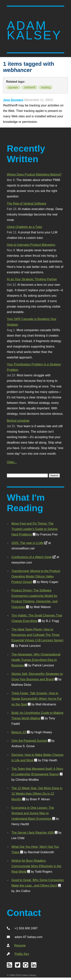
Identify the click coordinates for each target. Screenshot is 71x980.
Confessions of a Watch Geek (32, 557)
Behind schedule (18, 421)
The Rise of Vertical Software (27, 203)
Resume (20, 945)
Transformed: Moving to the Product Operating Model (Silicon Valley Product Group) (36, 576)
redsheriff (30, 87)
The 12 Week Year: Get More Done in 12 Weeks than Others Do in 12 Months (37, 794)
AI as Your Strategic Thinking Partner (32, 279)
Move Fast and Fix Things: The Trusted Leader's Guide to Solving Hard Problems (34, 529)
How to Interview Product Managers (31, 245)
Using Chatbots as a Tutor (25, 227)
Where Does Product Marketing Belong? (34, 174)
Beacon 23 (19, 732)
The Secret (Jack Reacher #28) (33, 833)
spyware (13, 87)
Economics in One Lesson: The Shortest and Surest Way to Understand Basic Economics (33, 813)
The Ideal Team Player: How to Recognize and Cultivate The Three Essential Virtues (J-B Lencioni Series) (37, 635)
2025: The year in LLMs (27, 543)
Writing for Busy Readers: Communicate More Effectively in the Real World (36, 866)
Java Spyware (13, 100)
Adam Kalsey (34, 30)
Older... (12, 462)
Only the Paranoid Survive (29, 741)
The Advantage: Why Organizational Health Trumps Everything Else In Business (36, 660)
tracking (46, 87)
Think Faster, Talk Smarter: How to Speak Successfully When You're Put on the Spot (36, 699)
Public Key (22, 954)
